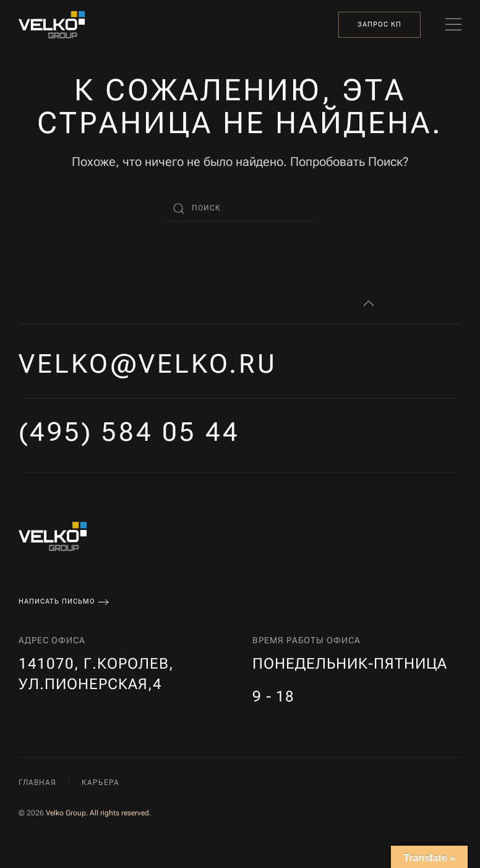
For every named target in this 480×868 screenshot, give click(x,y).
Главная (37, 783)
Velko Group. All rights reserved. (98, 813)
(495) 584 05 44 (129, 432)
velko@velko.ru (148, 364)
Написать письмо (57, 601)
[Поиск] (240, 209)
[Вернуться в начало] (52, 25)
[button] (453, 25)
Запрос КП (379, 24)
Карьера (101, 783)
